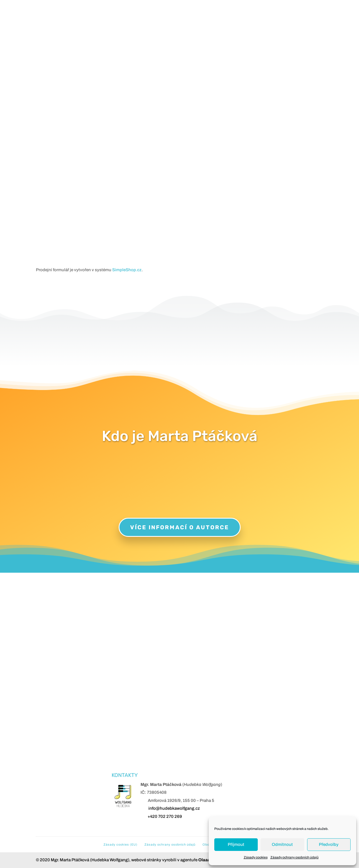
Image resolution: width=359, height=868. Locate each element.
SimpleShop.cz (127, 270)
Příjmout (236, 844)
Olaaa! (205, 860)
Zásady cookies (256, 857)
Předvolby (329, 844)
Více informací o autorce (180, 527)
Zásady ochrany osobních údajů (294, 857)
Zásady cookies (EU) (120, 844)
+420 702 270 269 (165, 816)
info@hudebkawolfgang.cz (174, 808)
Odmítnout (282, 844)
